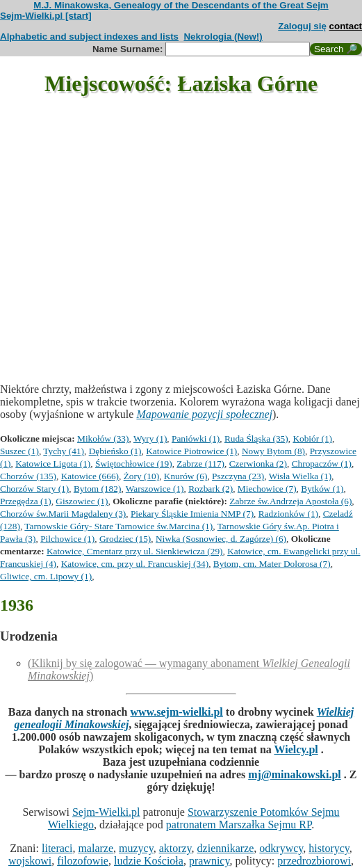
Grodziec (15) (125, 539)
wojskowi (30, 861)
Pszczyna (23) (238, 476)
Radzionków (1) (288, 514)
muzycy (136, 848)
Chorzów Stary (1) (34, 489)
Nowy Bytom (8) (273, 451)
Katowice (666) (90, 476)
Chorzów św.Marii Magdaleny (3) (63, 514)
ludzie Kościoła (149, 861)
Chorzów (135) (28, 476)
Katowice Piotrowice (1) (191, 451)
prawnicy (209, 861)
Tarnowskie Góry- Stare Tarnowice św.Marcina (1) (118, 526)
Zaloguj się (302, 26)
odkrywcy (281, 848)
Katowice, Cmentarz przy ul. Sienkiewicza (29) (135, 551)
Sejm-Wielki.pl (106, 812)
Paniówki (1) (196, 439)
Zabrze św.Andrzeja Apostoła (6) (290, 501)
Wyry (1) (150, 439)
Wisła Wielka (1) (300, 476)
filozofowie (83, 861)
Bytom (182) (98, 489)
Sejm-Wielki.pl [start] (46, 16)
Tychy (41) (64, 451)
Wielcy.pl (296, 749)
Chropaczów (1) (322, 464)
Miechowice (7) (267, 489)
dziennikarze (226, 848)
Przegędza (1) (26, 501)
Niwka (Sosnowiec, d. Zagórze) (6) (221, 539)
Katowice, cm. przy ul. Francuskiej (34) (135, 564)
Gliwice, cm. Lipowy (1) (46, 576)
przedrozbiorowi (314, 861)
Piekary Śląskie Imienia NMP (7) (192, 514)
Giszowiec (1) (82, 501)
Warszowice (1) (155, 489)
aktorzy (175, 848)
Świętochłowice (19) (134, 464)
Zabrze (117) (200, 464)
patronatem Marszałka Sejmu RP (239, 825)
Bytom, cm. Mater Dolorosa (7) (272, 564)
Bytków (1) (322, 489)
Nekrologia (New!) (223, 37)
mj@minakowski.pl (295, 774)
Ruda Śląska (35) (256, 439)
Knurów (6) (186, 476)
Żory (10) (141, 476)
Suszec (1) (19, 451)
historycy (329, 848)
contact (346, 26)
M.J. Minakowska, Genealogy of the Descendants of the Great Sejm (181, 5)
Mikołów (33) (103, 439)
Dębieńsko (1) (115, 451)
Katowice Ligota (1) (53, 464)
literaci (57, 848)
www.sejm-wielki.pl (176, 712)
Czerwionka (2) (258, 464)
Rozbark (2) (211, 489)
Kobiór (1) (312, 439)
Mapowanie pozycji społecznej (204, 414)
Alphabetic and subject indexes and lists (89, 37)
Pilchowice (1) (67, 539)
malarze (96, 848)
